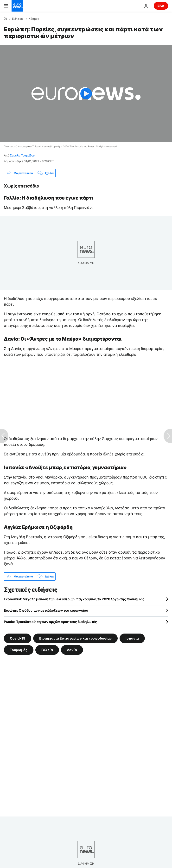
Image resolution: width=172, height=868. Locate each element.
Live (161, 6)
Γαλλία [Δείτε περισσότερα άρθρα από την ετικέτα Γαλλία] (47, 650)
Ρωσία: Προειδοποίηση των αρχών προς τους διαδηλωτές (50, 622)
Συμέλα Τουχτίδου (22, 155)
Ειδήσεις (18, 19)
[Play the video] (86, 94)
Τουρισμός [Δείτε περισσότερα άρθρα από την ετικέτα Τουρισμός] (19, 650)
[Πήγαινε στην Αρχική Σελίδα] (17, 6)
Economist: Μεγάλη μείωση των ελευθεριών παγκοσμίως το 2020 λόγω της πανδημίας (74, 599)
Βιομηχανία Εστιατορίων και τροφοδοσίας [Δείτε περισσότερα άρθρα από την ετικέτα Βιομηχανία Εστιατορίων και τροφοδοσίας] (75, 638)
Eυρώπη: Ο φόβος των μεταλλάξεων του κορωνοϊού (46, 610)
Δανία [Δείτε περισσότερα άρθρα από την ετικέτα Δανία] (72, 650)
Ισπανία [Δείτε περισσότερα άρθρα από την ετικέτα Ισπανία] (132, 638)
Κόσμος (34, 19)
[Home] (5, 19)
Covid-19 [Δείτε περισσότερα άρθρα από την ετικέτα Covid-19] (18, 638)
